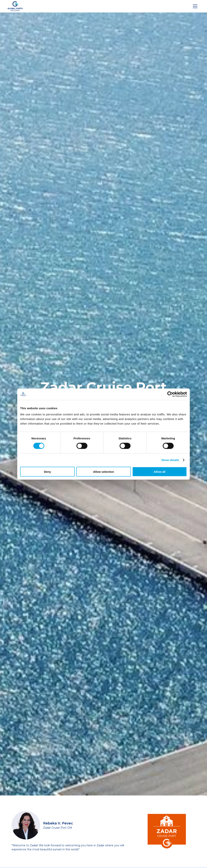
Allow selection (103, 472)
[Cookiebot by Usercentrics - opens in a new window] (170, 394)
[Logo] (15, 6)
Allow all (160, 472)
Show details (170, 460)
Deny (47, 472)
